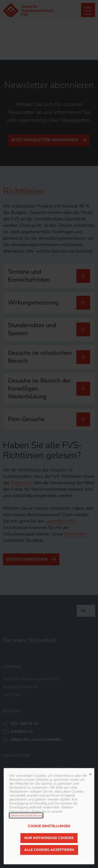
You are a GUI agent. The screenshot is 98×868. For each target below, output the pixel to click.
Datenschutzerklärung (26, 815)
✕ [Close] (90, 774)
